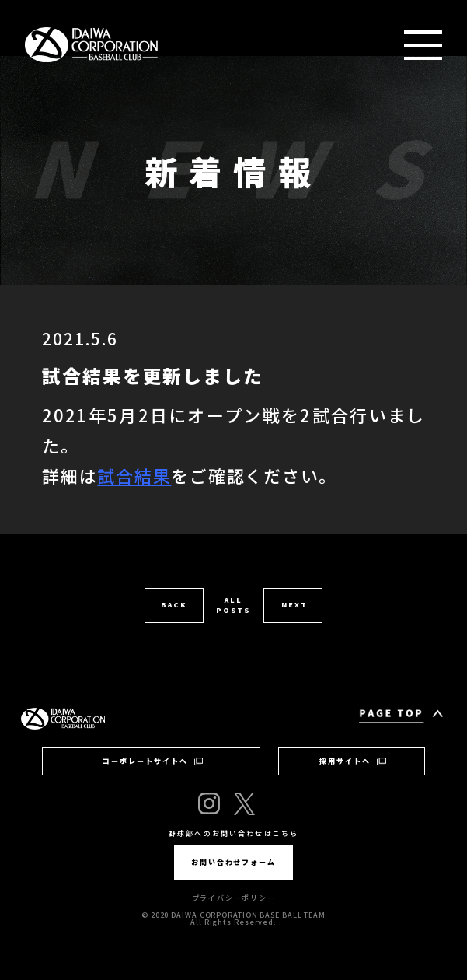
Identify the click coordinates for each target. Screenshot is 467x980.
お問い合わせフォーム (233, 862)
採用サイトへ (353, 761)
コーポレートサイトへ (153, 761)
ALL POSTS (234, 605)
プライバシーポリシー (234, 898)
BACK (174, 605)
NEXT (294, 605)
